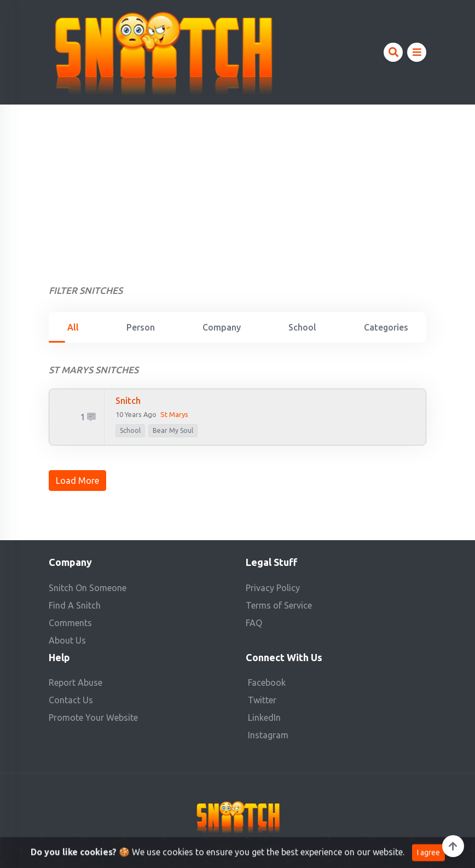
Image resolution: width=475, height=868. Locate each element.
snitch (128, 401)
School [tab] (302, 327)
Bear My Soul (173, 430)
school (130, 430)
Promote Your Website (93, 717)
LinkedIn (264, 717)
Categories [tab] (386, 327)
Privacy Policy (273, 588)
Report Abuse (76, 682)
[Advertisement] (237, 187)
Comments (70, 623)
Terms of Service (279, 605)
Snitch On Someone (88, 588)
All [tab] (73, 327)
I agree (428, 859)
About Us (67, 640)
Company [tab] (222, 327)
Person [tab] (141, 327)
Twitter (262, 700)
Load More (77, 481)
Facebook (267, 682)
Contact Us (71, 700)
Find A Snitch (75, 605)
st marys (174, 414)
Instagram (268, 735)
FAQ (254, 623)
